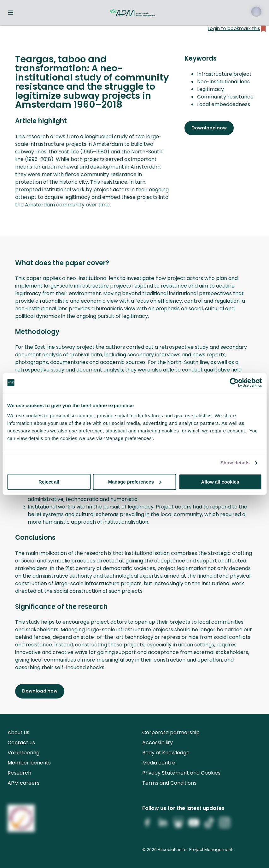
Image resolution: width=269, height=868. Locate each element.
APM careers (23, 783)
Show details (235, 463)
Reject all (49, 482)
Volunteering (23, 753)
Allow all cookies (220, 482)
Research (19, 773)
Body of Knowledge (166, 753)
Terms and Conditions (169, 783)
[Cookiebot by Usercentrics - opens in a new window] (234, 383)
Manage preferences (135, 482)
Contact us (21, 743)
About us (18, 732)
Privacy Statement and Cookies (181, 773)
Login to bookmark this (237, 29)
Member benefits (29, 763)
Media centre (159, 763)
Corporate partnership (171, 732)
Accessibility (158, 743)
